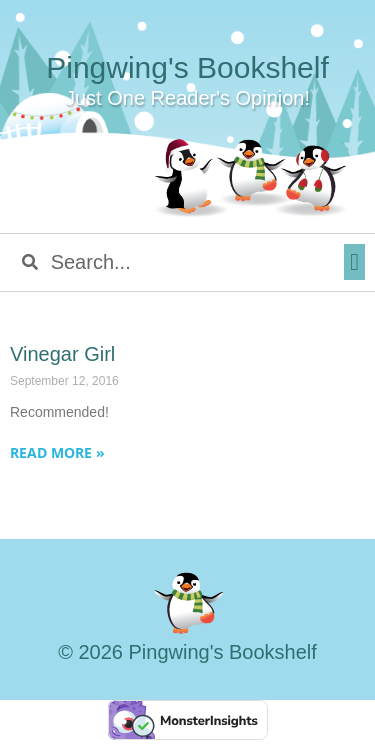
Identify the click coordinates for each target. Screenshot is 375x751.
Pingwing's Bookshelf (187, 67)
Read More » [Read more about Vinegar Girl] (57, 452)
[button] (354, 262)
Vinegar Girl (62, 354)
